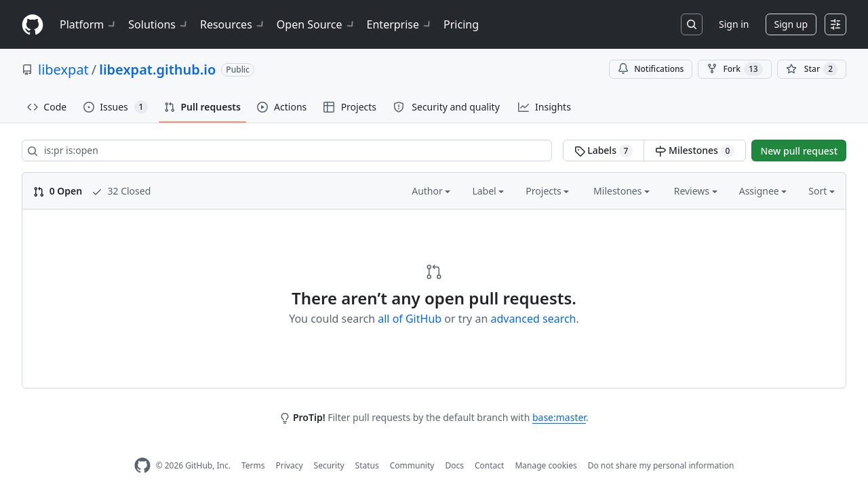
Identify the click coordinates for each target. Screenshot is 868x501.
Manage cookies (546, 465)
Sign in (734, 24)
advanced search (533, 319)
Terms (253, 465)
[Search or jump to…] (692, 24)
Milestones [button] (622, 191)
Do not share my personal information (661, 465)
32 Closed (121, 191)
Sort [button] (822, 191)
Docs (454, 465)
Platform (88, 24)
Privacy (290, 465)
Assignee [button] (763, 191)
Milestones (695, 151)
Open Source (316, 24)
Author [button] (431, 191)
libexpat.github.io (157, 69)
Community (412, 465)
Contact (489, 465)
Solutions (159, 24)
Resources (233, 24)
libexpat (63, 69)
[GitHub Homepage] (142, 465)
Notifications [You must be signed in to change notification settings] (651, 69)
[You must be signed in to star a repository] (812, 69)
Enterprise (400, 24)
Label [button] (488, 191)
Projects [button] (547, 191)
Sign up (791, 24)
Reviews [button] (696, 191)
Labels (604, 151)
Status (367, 465)
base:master (559, 417)
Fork (734, 69)
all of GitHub (410, 319)
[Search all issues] (287, 151)
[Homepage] (33, 25)
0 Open (58, 191)
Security (329, 465)
